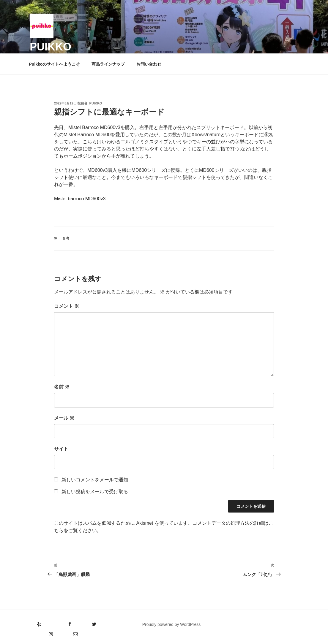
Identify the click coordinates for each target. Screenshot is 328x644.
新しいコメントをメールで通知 (95, 480)
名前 (62, 387)
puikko (51, 47)
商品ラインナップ (108, 64)
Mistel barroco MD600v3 (80, 199)
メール (64, 418)
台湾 (66, 238)
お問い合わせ (149, 64)
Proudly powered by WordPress (172, 624)
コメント (67, 306)
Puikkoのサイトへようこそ (55, 64)
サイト (61, 449)
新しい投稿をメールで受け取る (95, 492)
